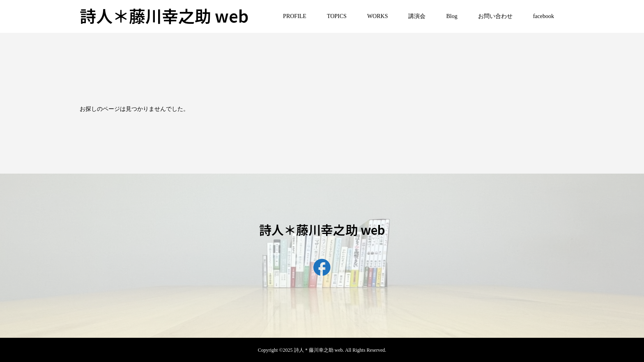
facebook (544, 16)
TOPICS (337, 16)
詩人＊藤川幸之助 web (164, 16)
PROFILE (295, 16)
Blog (452, 16)
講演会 (417, 16)
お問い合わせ (495, 16)
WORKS (378, 16)
